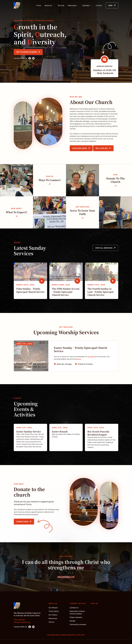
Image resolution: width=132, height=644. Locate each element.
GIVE (110, 5)
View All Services (104, 248)
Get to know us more (27, 52)
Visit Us (51, 622)
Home (39, 5)
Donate (73, 621)
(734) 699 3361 (19, 620)
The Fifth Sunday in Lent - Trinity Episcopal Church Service (66, 292)
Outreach (86, 5)
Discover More (80, 148)
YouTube (91, 357)
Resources (72, 5)
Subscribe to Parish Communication (77, 612)
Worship (61, 5)
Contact (99, 5)
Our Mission (53, 608)
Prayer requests (76, 617)
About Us (48, 5)
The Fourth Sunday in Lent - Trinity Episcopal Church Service (100, 292)
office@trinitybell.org (22, 622)
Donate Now (22, 522)
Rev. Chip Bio (102, 148)
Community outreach (78, 624)
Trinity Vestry (54, 611)
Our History (53, 615)
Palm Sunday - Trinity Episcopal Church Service (30, 290)
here (79, 359)
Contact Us (74, 608)
